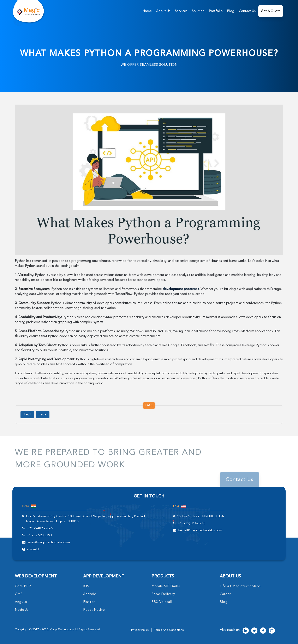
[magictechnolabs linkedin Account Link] (246, 631)
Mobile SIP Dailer (166, 586)
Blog (231, 11)
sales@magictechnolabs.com (49, 543)
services (181, 11)
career (225, 594)
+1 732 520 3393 (39, 535)
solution (198, 11)
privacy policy (140, 630)
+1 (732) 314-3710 (192, 524)
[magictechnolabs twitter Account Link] (254, 631)
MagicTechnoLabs (62, 630)
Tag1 (27, 415)
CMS (19, 594)
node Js (22, 610)
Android (90, 594)
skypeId (33, 550)
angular (21, 602)
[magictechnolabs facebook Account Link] (263, 631)
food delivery (163, 594)
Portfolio (216, 11)
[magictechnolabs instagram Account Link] (272, 631)
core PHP (23, 586)
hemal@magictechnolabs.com (200, 531)
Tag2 (43, 415)
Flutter (89, 602)
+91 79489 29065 (40, 528)
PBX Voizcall (162, 602)
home (147, 11)
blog (224, 602)
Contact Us (247, 11)
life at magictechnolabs (240, 586)
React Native (94, 610)
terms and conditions (169, 630)
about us (163, 11)
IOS (86, 586)
